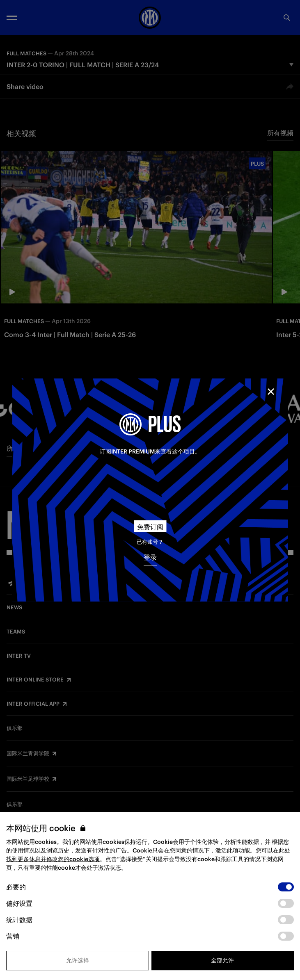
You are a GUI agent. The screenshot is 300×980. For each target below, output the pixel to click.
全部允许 (222, 960)
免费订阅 (150, 527)
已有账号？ (150, 542)
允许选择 (78, 960)
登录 (150, 557)
